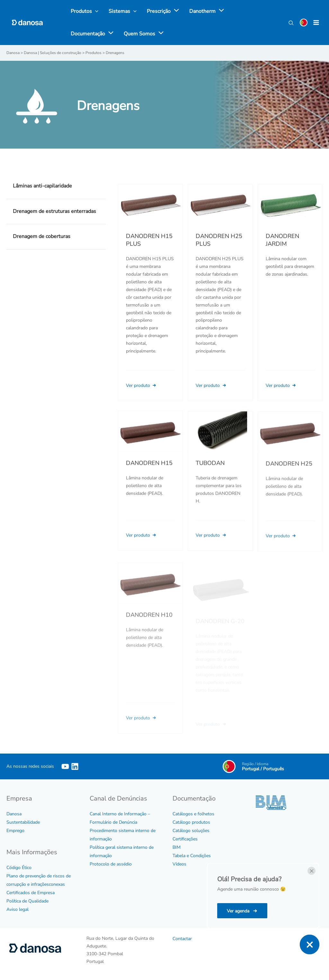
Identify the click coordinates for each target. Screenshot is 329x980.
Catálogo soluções (191, 831)
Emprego (15, 831)
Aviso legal (18, 909)
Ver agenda (239, 911)
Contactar (182, 939)
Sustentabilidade (23, 822)
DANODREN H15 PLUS (149, 240)
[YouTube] (65, 766)
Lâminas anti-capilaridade (42, 186)
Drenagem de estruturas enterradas (54, 211)
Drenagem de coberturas (42, 236)
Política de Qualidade (27, 901)
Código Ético (19, 868)
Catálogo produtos (191, 822)
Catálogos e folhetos (193, 814)
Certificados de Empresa (31, 893)
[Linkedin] (75, 766)
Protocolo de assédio (111, 864)
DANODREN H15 (149, 472)
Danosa (14, 814)
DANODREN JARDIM (282, 240)
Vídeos (179, 864)
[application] (175, 11)
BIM (177, 847)
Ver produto (142, 385)
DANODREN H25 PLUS (219, 240)
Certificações (185, 839)
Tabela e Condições (192, 856)
